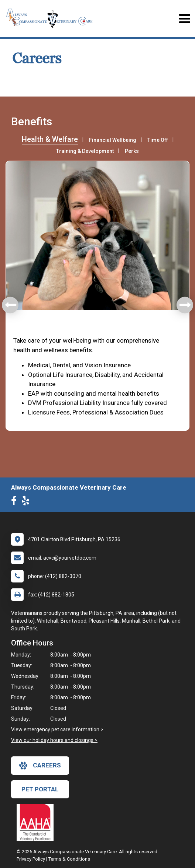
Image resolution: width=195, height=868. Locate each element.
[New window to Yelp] (27, 502)
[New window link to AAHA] (37, 822)
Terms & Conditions (69, 859)
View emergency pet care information (55, 729)
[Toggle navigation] (184, 19)
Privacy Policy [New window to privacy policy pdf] (31, 859)
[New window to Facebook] (16, 502)
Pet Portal (40, 789)
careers (40, 766)
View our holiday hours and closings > (54, 740)
